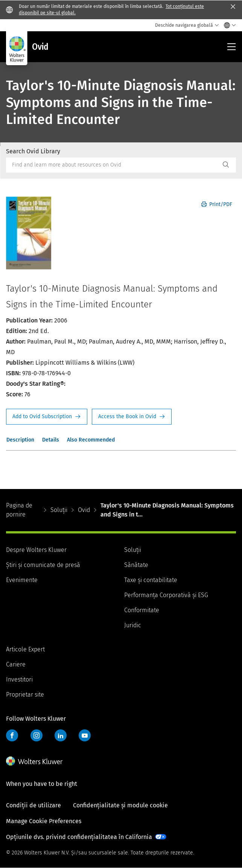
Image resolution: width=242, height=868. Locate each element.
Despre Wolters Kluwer (36, 550)
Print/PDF (217, 204)
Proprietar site (25, 695)
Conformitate (142, 610)
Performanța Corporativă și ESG (166, 595)
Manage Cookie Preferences (44, 821)
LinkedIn (61, 735)
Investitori (19, 679)
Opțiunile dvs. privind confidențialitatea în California (79, 837)
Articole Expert (25, 649)
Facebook (12, 735)
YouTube (85, 735)
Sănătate (136, 565)
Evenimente (22, 580)
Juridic (133, 625)
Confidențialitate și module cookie (120, 805)
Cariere (16, 664)
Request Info (47, 417)
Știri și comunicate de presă (43, 565)
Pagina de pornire (19, 510)
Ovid (84, 510)
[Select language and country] (228, 25)
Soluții (59, 510)
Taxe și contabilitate (151, 580)
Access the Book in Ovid (132, 417)
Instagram (37, 735)
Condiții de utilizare (33, 805)
